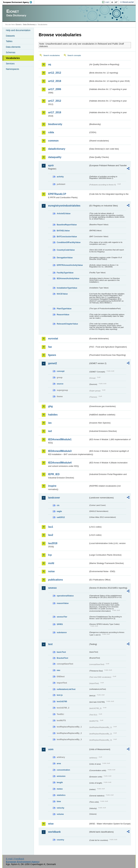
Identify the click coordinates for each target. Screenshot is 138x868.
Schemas (11, 52)
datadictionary (57, 149)
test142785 (62, 701)
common (53, 141)
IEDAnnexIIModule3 (60, 451)
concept (61, 371)
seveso (52, 588)
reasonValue (63, 603)
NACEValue (62, 294)
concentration (63, 770)
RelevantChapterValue (67, 324)
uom (51, 749)
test (50, 644)
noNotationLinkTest (66, 689)
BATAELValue (63, 231)
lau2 (51, 535)
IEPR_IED (54, 474)
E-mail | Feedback (15, 859)
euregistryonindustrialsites (64, 206)
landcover (54, 498)
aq (50, 64)
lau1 (51, 527)
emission (61, 776)
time (59, 801)
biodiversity (55, 124)
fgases (52, 355)
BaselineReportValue (67, 225)
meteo (60, 789)
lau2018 (53, 543)
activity (60, 177)
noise (51, 571)
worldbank (54, 832)
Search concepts (74, 55)
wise (51, 824)
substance (62, 632)
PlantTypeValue (64, 309)
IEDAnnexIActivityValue (68, 278)
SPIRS (60, 624)
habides (53, 415)
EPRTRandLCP (57, 194)
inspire (52, 486)
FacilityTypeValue (65, 273)
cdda (51, 132)
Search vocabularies (51, 55)
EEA (19, 2)
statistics (61, 795)
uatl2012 (61, 517)
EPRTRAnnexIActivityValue (70, 265)
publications (55, 580)
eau (58, 670)
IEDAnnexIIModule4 (60, 463)
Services (10, 64)
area (59, 763)
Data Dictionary (29, 24)
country (60, 840)
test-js (60, 695)
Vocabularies (13, 58)
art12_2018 (55, 81)
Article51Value (64, 213)
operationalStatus (65, 596)
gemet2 (52, 363)
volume (60, 814)
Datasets (10, 36)
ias (50, 423)
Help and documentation (18, 30)
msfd (51, 563)
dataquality (55, 157)
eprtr (51, 165)
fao (50, 347)
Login (107, 2)
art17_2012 (55, 101)
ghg (50, 406)
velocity (60, 808)
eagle (59, 511)
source (60, 384)
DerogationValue (65, 258)
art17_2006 (55, 89)
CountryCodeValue (66, 250)
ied (50, 431)
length (60, 782)
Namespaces (12, 69)
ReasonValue (63, 315)
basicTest (61, 652)
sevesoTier (62, 617)
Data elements (13, 47)
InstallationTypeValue (67, 288)
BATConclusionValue (67, 237)
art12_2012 (55, 73)
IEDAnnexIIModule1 (60, 439)
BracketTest (62, 658)
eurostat (53, 339)
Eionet (18, 24)
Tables (9, 41)
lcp (50, 555)
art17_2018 (55, 112)
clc (58, 505)
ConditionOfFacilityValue (69, 242)
